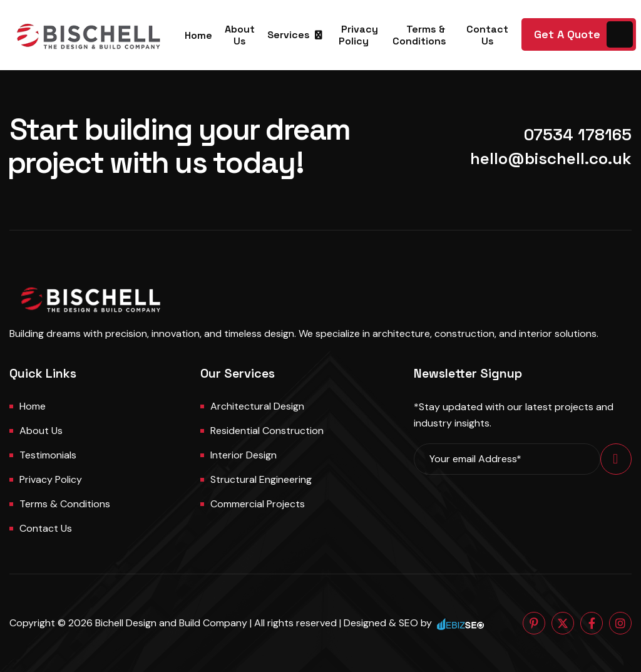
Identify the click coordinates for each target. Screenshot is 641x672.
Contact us (46, 528)
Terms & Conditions (419, 35)
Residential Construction (267, 431)
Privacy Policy (359, 35)
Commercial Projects (258, 504)
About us (41, 431)
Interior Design (244, 455)
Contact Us (487, 35)
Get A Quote (567, 34)
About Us (240, 35)
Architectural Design (257, 406)
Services (289, 35)
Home (198, 35)
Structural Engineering (261, 479)
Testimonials (48, 455)
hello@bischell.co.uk (551, 158)
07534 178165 (578, 135)
